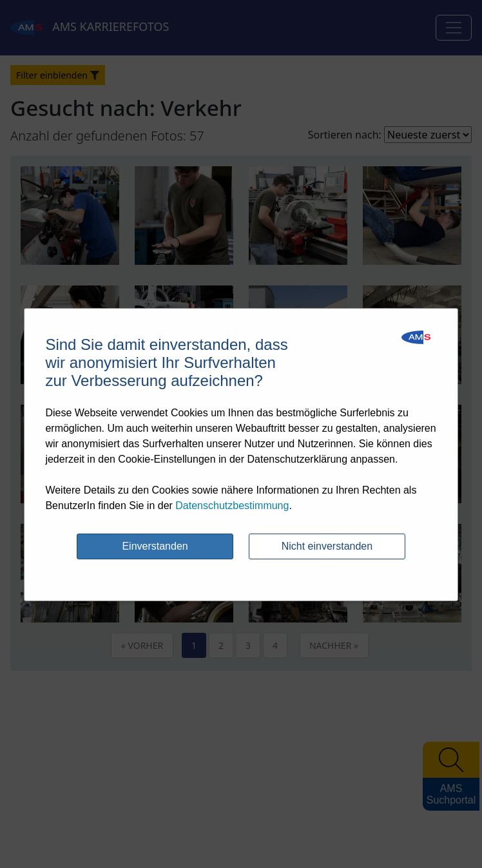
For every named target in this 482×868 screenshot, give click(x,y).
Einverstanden (155, 546)
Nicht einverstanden (327, 546)
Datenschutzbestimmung (232, 506)
